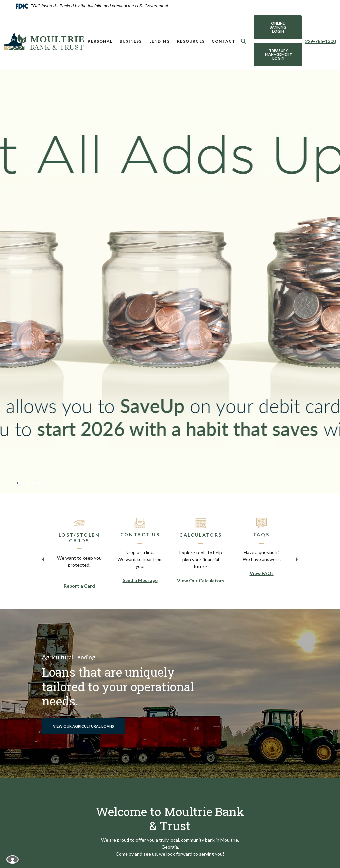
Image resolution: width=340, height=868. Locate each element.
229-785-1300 (320, 41)
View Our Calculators (201, 580)
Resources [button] (191, 41)
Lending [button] (160, 41)
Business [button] (131, 41)
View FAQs (262, 573)
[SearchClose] (244, 41)
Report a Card (79, 586)
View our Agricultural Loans (84, 726)
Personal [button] (100, 41)
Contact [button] (224, 41)
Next (297, 559)
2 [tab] (33, 483)
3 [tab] (39, 483)
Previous (43, 559)
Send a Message (140, 580)
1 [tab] (28, 483)
